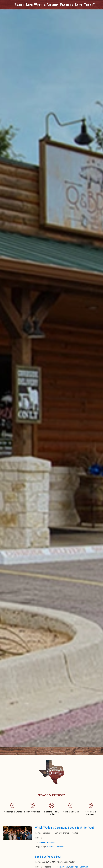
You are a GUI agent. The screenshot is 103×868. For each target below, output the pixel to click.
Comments (60, 847)
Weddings (51, 847)
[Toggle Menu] (100, 751)
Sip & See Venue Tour (48, 857)
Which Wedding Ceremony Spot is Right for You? (65, 828)
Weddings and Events (47, 842)
